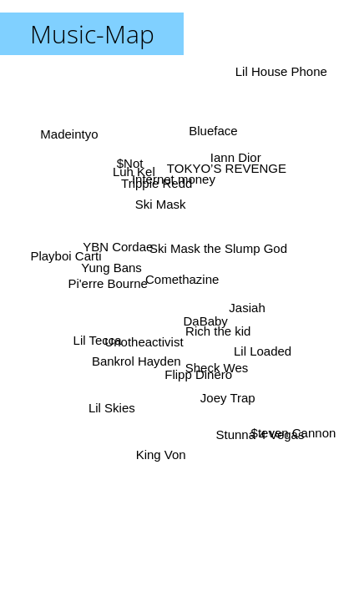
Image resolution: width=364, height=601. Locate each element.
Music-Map (92, 34)
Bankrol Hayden (137, 361)
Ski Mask (161, 203)
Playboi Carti (66, 256)
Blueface (214, 131)
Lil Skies (111, 408)
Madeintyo (68, 134)
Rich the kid (219, 329)
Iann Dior (236, 158)
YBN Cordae (118, 247)
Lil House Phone (278, 71)
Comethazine (182, 279)
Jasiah (247, 309)
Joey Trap (226, 399)
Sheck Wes (218, 368)
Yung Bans (112, 265)
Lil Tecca (98, 341)
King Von (160, 454)
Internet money (172, 180)
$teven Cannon (291, 435)
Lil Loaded (263, 351)
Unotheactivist (144, 342)
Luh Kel (135, 172)
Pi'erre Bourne (109, 285)
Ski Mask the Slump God (219, 248)
